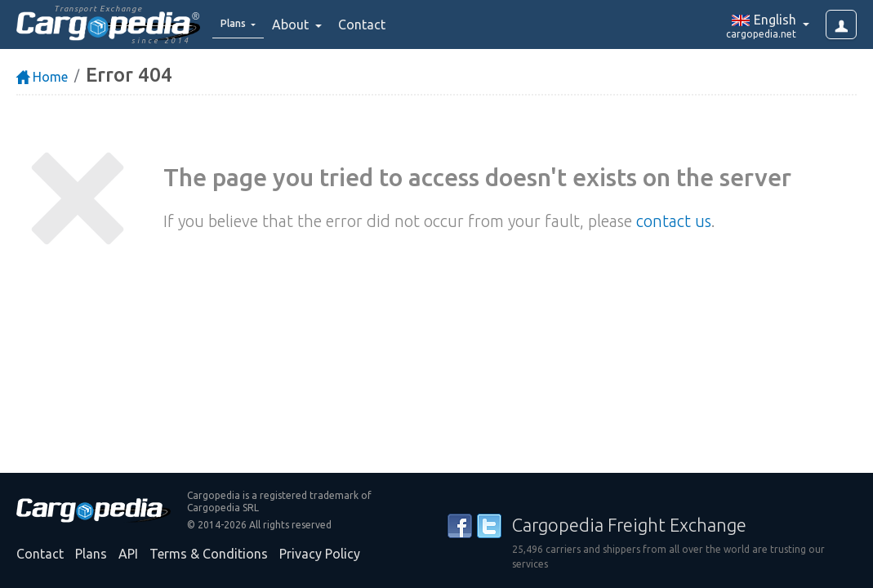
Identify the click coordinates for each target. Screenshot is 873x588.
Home (42, 77)
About (303, 24)
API (128, 554)
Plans (91, 554)
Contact (373, 24)
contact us (674, 221)
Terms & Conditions (209, 554)
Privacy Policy (320, 554)
